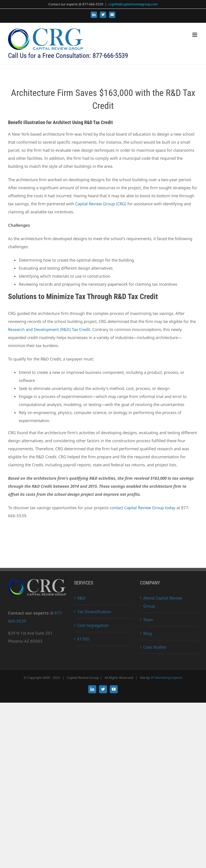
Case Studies (155, 647)
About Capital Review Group (163, 602)
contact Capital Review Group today (143, 508)
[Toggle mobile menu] (195, 35)
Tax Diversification (94, 612)
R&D (81, 598)
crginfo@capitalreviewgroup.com (133, 4)
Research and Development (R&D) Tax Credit (49, 329)
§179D (83, 639)
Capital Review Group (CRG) (101, 204)
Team (148, 620)
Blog (148, 633)
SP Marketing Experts (166, 678)
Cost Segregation (93, 625)
